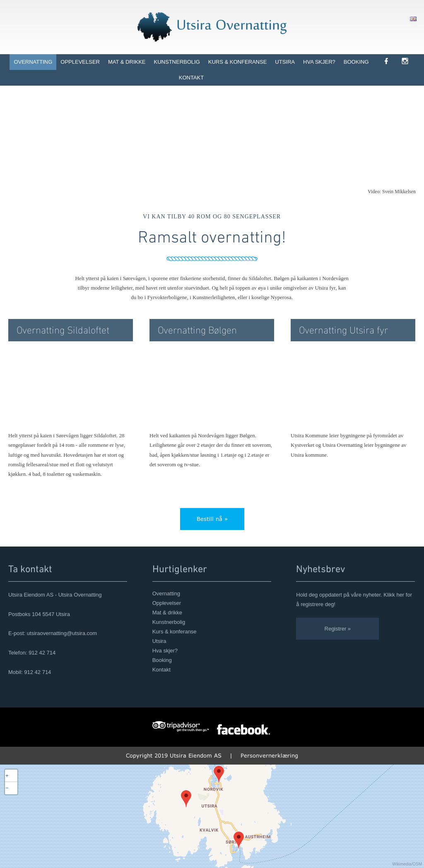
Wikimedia (402, 864)
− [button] (7, 788)
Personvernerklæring (269, 755)
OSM (417, 864)
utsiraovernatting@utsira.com (62, 633)
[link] (392, 62)
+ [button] (7, 776)
